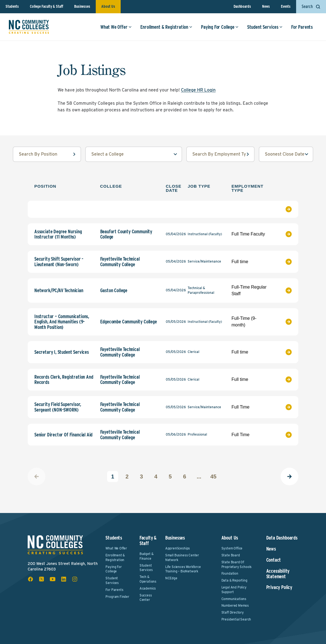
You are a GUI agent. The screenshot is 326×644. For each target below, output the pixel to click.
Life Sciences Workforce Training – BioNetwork (183, 569)
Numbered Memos (235, 605)
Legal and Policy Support (234, 590)
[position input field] (47, 154)
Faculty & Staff (148, 540)
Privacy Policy (279, 587)
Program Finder (117, 597)
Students (12, 6)
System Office (232, 548)
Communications (234, 599)
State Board (231, 555)
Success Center (146, 598)
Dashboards (242, 6)
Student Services (265, 27)
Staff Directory (233, 612)
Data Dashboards (282, 538)
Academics (148, 588)
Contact (274, 560)
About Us (108, 6)
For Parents (302, 27)
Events (286, 6)
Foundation (230, 573)
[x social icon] (42, 579)
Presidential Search (236, 619)
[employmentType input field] (220, 154)
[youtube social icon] (53, 579)
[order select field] (286, 154)
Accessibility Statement (278, 574)
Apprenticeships (178, 548)
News (266, 6)
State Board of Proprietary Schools (237, 564)
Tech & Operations (148, 579)
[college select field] (134, 154)
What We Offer (116, 27)
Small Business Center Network (182, 557)
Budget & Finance (147, 556)
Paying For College (220, 27)
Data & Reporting (234, 580)
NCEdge (171, 578)
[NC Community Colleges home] (29, 27)
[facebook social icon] (30, 579)
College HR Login (198, 90)
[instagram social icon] (75, 579)
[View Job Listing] (284, 209)
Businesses (82, 6)
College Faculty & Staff (46, 6)
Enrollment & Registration (166, 27)
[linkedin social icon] (64, 579)
